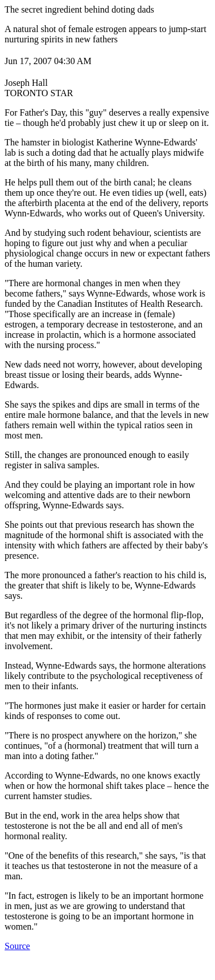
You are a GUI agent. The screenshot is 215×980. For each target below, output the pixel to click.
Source (17, 946)
